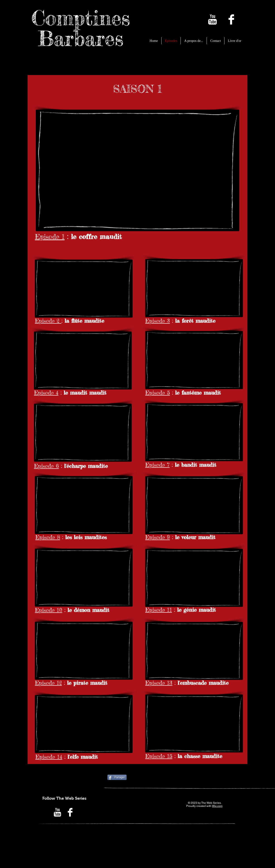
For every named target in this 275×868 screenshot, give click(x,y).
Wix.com (217, 806)
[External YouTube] (138, 170)
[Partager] (117, 777)
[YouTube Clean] (212, 19)
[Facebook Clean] (231, 19)
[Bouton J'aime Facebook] (155, 778)
